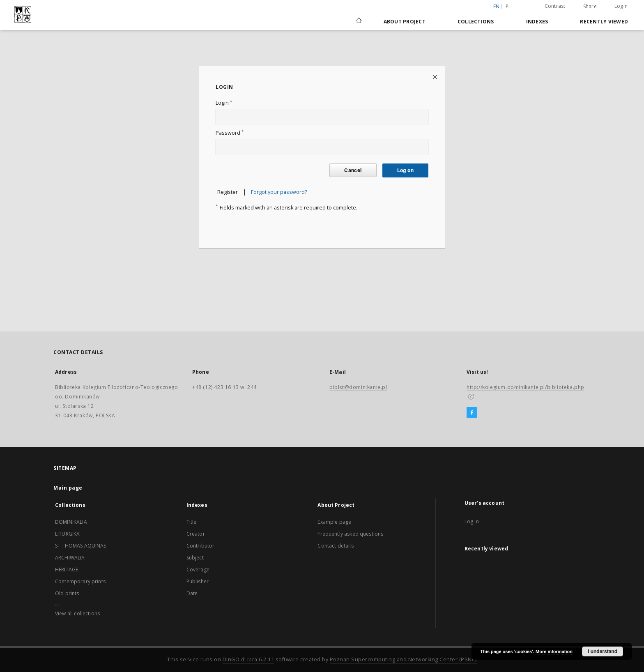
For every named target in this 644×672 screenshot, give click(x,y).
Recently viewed (604, 22)
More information (554, 651)
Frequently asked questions (350, 534)
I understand (603, 651)
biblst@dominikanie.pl (358, 387)
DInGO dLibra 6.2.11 (248, 659)
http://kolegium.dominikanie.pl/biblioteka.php (526, 387)
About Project (405, 22)
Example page (334, 522)
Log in (472, 521)
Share (590, 7)
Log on (405, 170)
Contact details (335, 546)
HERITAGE (67, 570)
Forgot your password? (279, 192)
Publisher (198, 581)
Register (228, 192)
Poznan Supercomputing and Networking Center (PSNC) (403, 659)
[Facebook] (472, 413)
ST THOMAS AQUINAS (81, 546)
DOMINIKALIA (71, 522)
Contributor (201, 546)
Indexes (537, 22)
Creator (196, 534)
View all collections (77, 613)
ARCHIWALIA (70, 558)
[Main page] (358, 21)
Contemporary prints (80, 581)
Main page (68, 488)
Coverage (198, 570)
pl (508, 6)
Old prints (67, 593)
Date (192, 593)
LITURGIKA (67, 534)
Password (230, 133)
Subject (195, 558)
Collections (476, 22)
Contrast (555, 6)
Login (621, 6)
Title (192, 522)
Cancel (353, 170)
